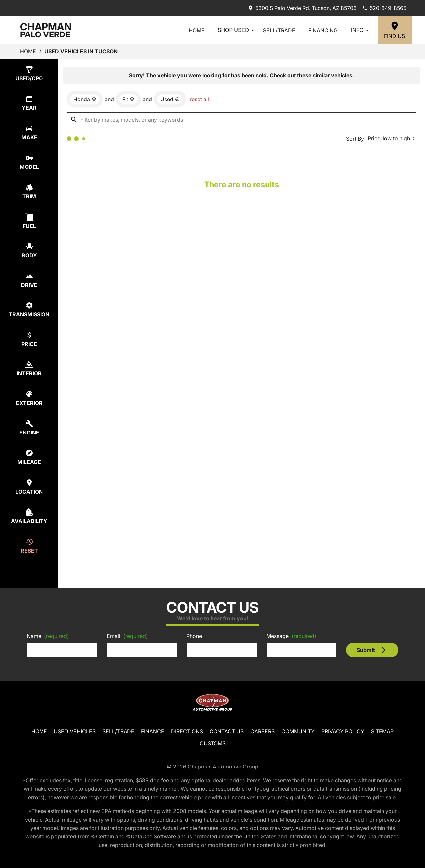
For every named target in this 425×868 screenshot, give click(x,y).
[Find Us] (395, 30)
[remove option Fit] (128, 99)
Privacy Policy (343, 731)
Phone (194, 636)
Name (48, 636)
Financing (323, 30)
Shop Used (237, 30)
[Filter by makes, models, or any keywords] (242, 120)
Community (298, 731)
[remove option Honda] (85, 99)
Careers (262, 731)
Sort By (355, 139)
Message (291, 636)
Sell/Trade (279, 30)
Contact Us (227, 731)
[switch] (29, 73)
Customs (213, 743)
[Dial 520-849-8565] (384, 8)
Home (197, 30)
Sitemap (382, 731)
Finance (153, 731)
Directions (187, 731)
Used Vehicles (75, 731)
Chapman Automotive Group (223, 767)
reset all (199, 99)
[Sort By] (391, 138)
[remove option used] (170, 99)
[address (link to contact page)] (302, 8)
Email (127, 636)
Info (361, 30)
